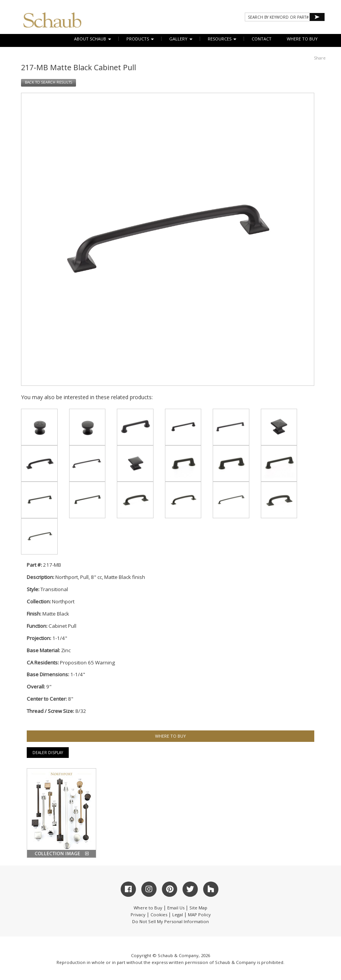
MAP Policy (199, 915)
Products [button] (140, 39)
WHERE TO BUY (302, 39)
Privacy (138, 915)
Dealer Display (48, 753)
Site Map (198, 908)
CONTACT (262, 39)
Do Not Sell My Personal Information (170, 921)
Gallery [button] (181, 39)
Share (320, 58)
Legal (178, 915)
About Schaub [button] (93, 39)
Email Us (176, 908)
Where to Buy (148, 908)
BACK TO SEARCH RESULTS (48, 82)
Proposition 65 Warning (87, 662)
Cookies (159, 915)
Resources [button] (222, 39)
